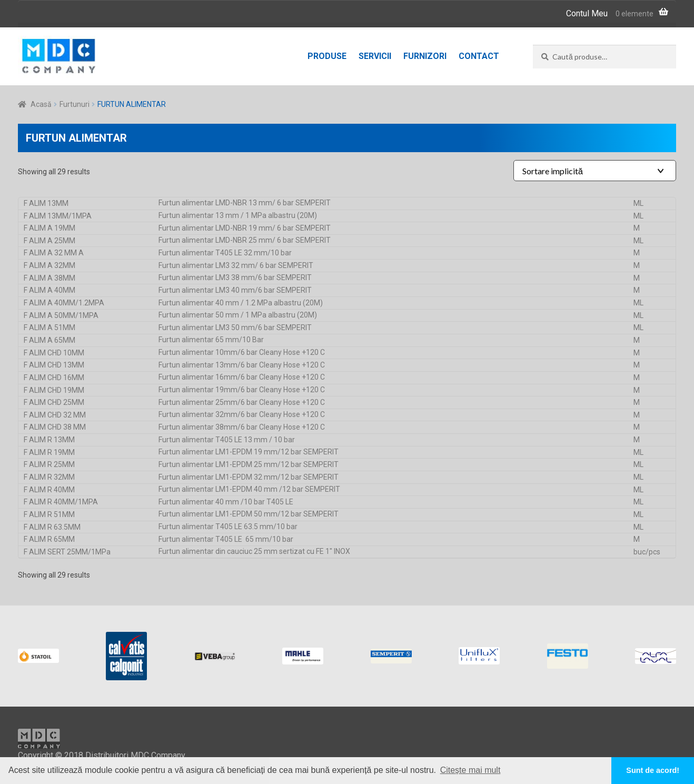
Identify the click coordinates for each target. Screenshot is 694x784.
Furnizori (425, 56)
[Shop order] (595, 171)
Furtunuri (75, 104)
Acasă (41, 104)
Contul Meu (587, 13)
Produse (327, 56)
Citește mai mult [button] (470, 770)
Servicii (375, 56)
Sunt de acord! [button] (653, 770)
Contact (479, 56)
